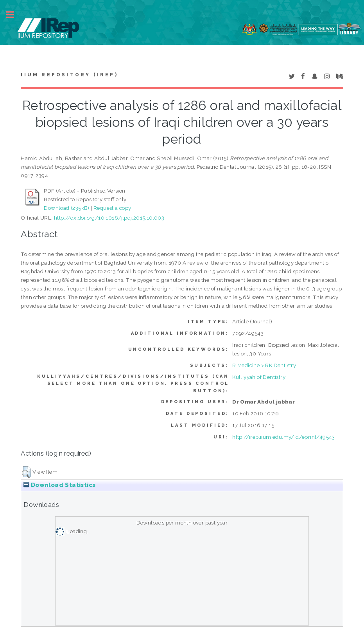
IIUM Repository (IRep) (69, 75)
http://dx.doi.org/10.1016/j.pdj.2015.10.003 (109, 218)
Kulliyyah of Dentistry (259, 377)
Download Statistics (59, 485)
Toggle (14, 15)
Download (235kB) (66, 208)
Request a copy (112, 208)
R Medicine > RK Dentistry (264, 365)
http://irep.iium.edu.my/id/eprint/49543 (284, 437)
